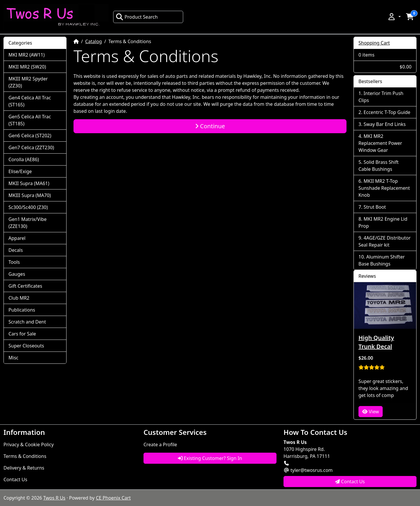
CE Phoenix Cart (113, 498)
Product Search (137, 17)
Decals (16, 250)
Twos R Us (54, 498)
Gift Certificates (25, 286)
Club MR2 (19, 298)
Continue (210, 126)
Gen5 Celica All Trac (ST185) (30, 120)
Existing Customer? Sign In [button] (210, 458)
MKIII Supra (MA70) (30, 195)
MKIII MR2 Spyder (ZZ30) (28, 82)
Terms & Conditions (25, 456)
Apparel (17, 238)
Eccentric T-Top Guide (387, 112)
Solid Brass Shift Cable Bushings (379, 166)
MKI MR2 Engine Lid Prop (383, 222)
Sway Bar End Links (385, 124)
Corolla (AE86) (24, 159)
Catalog (94, 41)
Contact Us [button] (350, 482)
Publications (22, 310)
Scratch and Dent (27, 322)
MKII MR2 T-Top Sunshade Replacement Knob (384, 188)
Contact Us (15, 479)
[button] (394, 17)
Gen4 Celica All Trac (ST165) (30, 101)
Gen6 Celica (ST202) (30, 136)
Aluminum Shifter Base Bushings (382, 260)
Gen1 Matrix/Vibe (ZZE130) (28, 223)
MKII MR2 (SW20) (27, 67)
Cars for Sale (22, 334)
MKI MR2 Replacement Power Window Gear (380, 143)
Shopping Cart (374, 43)
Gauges (17, 274)
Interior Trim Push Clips (381, 97)
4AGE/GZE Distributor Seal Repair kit (385, 241)
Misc (13, 358)
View (371, 412)
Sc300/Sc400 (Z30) (28, 207)
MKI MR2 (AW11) (27, 55)
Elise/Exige (20, 171)
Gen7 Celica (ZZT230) (31, 147)
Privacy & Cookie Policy (29, 444)
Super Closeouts (26, 346)
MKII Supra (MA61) (29, 183)
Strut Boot (375, 207)
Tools (14, 262)
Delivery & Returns (24, 468)
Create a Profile (160, 444)
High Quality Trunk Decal (376, 342)
